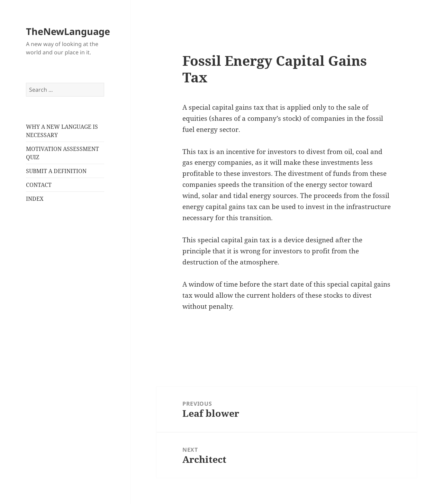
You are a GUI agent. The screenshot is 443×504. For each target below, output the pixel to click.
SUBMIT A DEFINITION (56, 171)
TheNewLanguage (68, 31)
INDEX (35, 199)
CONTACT (39, 185)
